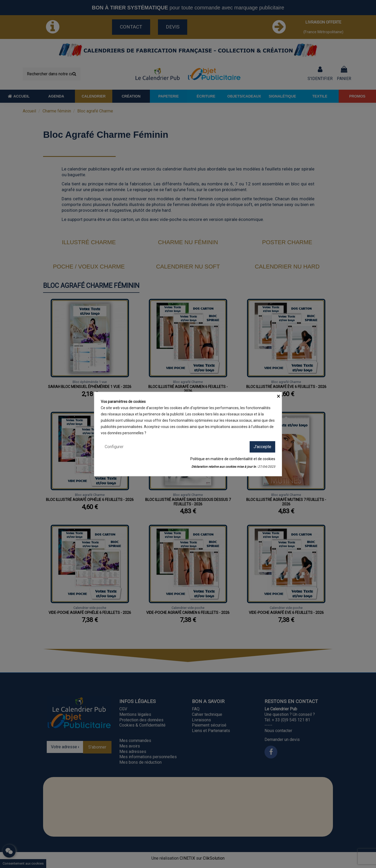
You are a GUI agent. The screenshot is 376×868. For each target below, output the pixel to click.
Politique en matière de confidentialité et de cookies (233, 459)
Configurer (114, 447)
